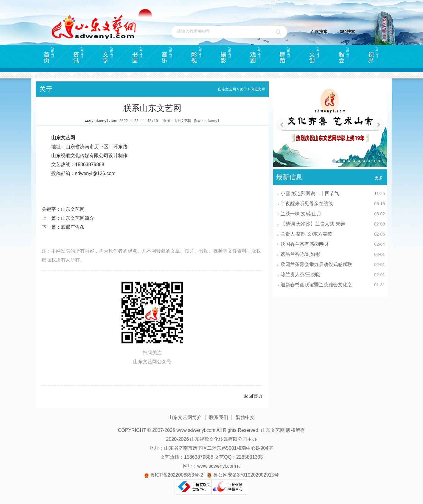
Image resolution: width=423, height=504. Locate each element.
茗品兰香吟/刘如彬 (300, 254)
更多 (379, 178)
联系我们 (219, 417)
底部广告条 (73, 227)
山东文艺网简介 (77, 218)
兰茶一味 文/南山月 (301, 214)
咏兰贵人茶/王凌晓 (300, 275)
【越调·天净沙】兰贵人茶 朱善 (313, 224)
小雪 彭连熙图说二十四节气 (310, 193)
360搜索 (347, 32)
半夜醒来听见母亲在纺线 (307, 204)
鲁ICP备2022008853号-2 (177, 475)
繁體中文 (245, 417)
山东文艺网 (227, 89)
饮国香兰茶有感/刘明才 (305, 244)
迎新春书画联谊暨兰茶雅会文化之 (316, 285)
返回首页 (253, 396)
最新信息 (289, 177)
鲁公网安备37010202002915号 (246, 475)
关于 (243, 89)
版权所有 (296, 430)
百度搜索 (319, 32)
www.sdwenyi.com (101, 121)
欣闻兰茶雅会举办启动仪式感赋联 (316, 264)
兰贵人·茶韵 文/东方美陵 (306, 234)
